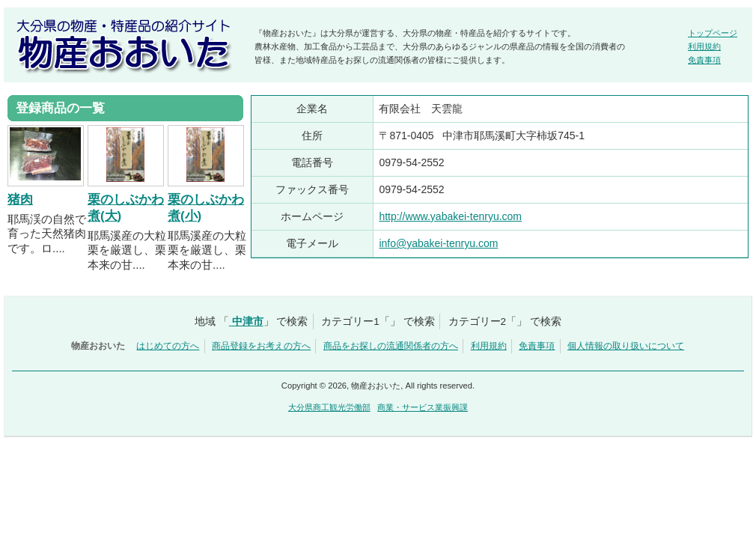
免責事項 (704, 60)
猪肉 (20, 200)
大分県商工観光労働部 (329, 407)
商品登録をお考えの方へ (261, 346)
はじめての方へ (168, 346)
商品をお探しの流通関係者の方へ (391, 346)
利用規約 (704, 46)
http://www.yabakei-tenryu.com (450, 216)
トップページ (713, 33)
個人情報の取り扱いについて (626, 346)
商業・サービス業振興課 (423, 407)
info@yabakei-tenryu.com (438, 243)
